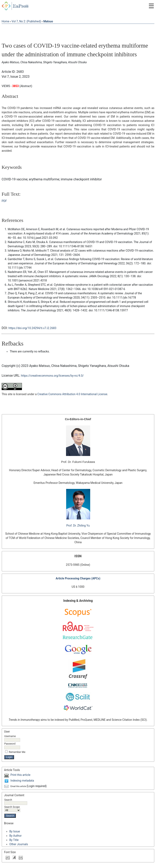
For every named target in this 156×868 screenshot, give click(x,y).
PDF (4, 201)
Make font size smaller (8, 857)
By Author (16, 836)
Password (10, 744)
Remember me (17, 752)
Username (10, 736)
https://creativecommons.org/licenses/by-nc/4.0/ (52, 376)
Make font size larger (21, 857)
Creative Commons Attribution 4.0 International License (72, 394)
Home (5, 21)
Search (16, 801)
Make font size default (14, 857)
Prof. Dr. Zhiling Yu (78, 526)
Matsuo (48, 21)
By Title (14, 840)
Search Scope (12, 809)
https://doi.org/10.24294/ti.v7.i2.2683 (32, 328)
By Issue (15, 831)
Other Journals (19, 844)
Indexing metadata (22, 781)
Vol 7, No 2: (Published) (26, 21)
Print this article (21, 775)
